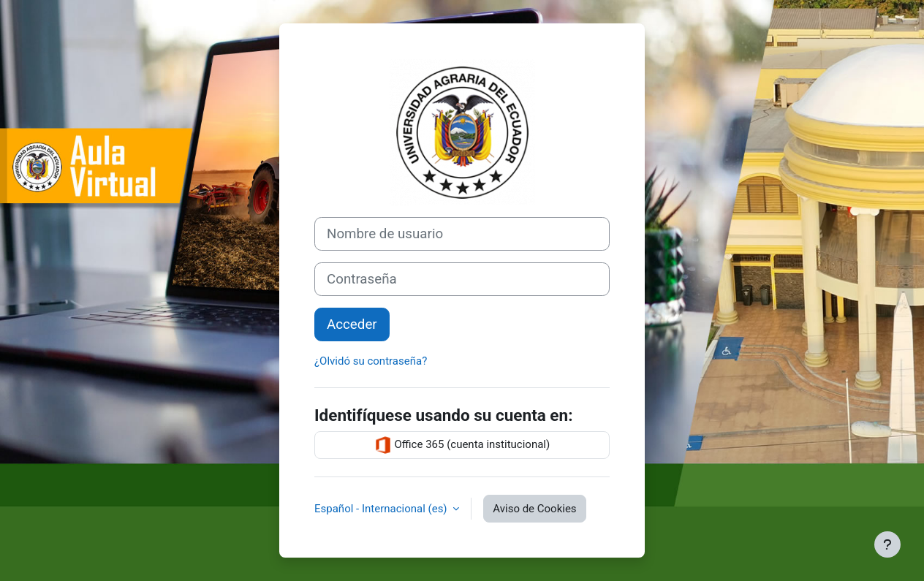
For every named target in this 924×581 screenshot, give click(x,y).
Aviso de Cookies (534, 509)
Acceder (352, 324)
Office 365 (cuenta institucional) (462, 445)
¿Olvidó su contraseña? (371, 361)
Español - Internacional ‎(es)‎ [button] (382, 509)
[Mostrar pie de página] (887, 544)
